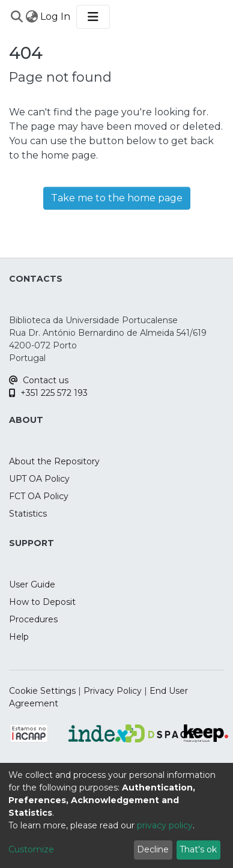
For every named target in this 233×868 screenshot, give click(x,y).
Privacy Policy (113, 691)
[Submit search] (17, 17)
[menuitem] (32, 17)
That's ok (198, 849)
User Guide (32, 584)
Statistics (28, 514)
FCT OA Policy (39, 496)
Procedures (33, 619)
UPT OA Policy (39, 479)
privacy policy (165, 825)
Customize (31, 849)
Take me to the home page (117, 198)
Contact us (39, 380)
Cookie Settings (42, 691)
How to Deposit (42, 602)
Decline (153, 849)
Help (19, 637)
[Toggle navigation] (93, 17)
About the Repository (54, 461)
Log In (56, 17)
